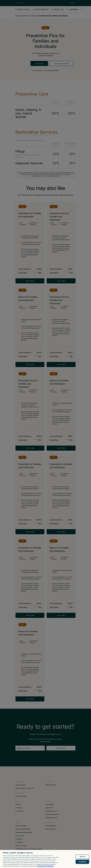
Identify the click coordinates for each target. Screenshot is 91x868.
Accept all (82, 863)
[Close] (89, 860)
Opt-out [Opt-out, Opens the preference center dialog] (82, 858)
